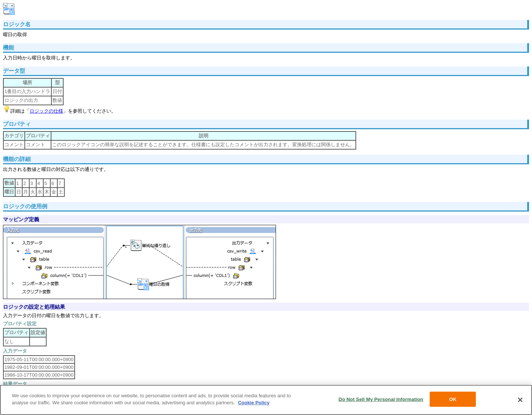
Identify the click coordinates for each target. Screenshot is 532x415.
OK (453, 400)
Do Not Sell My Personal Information (381, 400)
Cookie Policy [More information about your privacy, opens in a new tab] (254, 404)
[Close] (520, 401)
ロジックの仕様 (46, 111)
